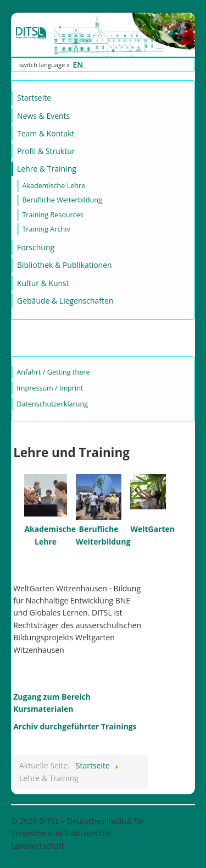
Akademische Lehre (54, 186)
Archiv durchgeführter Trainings (75, 726)
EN (78, 65)
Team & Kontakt (46, 133)
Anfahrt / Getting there (53, 372)
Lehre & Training (47, 169)
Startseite (34, 98)
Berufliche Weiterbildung (62, 200)
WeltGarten (152, 529)
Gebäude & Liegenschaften (65, 301)
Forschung (36, 247)
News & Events (43, 116)
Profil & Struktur (46, 151)
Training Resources (52, 215)
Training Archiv (46, 229)
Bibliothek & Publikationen (65, 265)
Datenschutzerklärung (52, 404)
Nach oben (176, 821)
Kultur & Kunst (43, 283)
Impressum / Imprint (50, 388)
